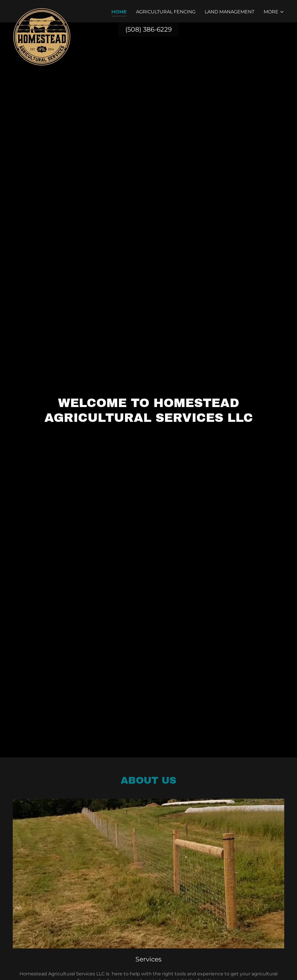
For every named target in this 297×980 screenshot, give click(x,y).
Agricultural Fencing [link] (166, 12)
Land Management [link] (230, 12)
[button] (274, 12)
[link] (42, 10)
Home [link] (119, 12)
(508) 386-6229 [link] (148, 29)
